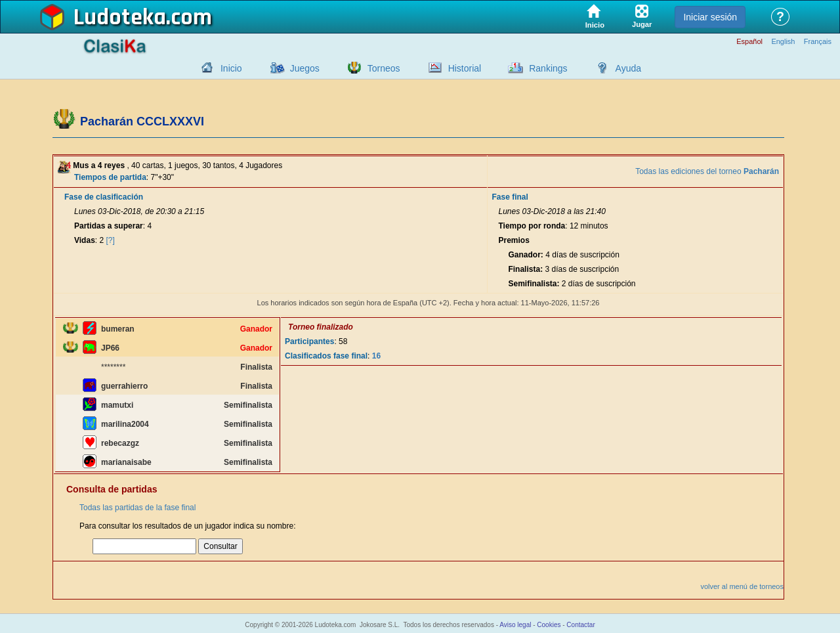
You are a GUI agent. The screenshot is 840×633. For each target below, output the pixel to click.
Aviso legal (515, 625)
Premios (514, 240)
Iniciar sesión (710, 17)
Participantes (309, 341)
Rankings (548, 68)
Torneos (384, 68)
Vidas (85, 240)
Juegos (305, 68)
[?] (111, 240)
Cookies (549, 625)
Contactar (580, 625)
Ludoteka (120, 18)
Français (818, 42)
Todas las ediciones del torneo (707, 171)
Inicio (231, 68)
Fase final (510, 197)
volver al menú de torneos (742, 586)
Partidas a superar (109, 226)
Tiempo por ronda (532, 226)
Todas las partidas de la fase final (137, 508)
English (783, 42)
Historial (465, 68)
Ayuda (628, 68)
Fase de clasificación (104, 197)
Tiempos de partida (110, 177)
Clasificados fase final (326, 356)
